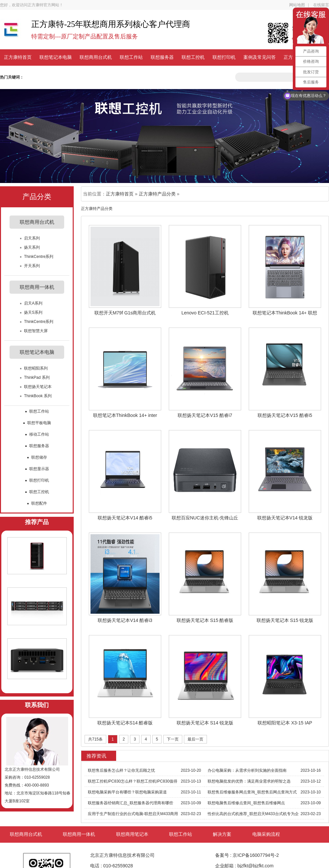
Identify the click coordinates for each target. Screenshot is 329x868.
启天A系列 (33, 303)
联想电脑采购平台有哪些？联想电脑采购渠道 (127, 792)
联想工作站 (131, 57)
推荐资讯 (96, 756)
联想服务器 (162, 57)
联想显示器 (39, 469)
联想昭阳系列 (36, 368)
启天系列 (32, 238)
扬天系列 (32, 247)
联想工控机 (193, 57)
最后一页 (195, 739)
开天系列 (32, 266)
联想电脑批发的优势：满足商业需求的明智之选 (249, 781)
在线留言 (321, 5)
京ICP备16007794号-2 (256, 855)
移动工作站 (39, 434)
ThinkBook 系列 (38, 396)
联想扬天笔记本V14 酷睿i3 (125, 620)
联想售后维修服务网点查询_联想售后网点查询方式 (252, 792)
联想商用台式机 (96, 57)
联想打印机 (224, 57)
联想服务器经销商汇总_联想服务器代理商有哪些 (130, 803)
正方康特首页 (18, 57)
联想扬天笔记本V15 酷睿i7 (205, 415)
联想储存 (39, 457)
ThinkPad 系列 (37, 377)
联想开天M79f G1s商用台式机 (125, 313)
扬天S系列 (33, 312)
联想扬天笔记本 (38, 387)
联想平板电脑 (39, 423)
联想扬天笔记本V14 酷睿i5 (125, 518)
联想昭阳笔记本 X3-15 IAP (285, 723)
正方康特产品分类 (157, 194)
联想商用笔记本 (132, 834)
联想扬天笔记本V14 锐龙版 (285, 518)
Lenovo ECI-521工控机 (205, 313)
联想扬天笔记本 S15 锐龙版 (285, 620)
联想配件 (39, 503)
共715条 (95, 739)
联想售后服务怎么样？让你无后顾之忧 (121, 770)
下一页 (173, 739)
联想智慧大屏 (36, 331)
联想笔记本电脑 (56, 57)
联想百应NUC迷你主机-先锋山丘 (205, 518)
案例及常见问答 (260, 57)
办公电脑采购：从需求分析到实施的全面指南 (247, 770)
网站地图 (297, 5)
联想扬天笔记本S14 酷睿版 (125, 723)
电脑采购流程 (266, 834)
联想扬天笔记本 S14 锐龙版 (205, 723)
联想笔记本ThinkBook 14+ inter (125, 415)
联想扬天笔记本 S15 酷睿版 (205, 620)
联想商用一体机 (79, 834)
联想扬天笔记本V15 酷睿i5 (285, 415)
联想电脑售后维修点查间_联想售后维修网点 (246, 803)
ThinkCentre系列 (39, 257)
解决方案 (222, 834)
